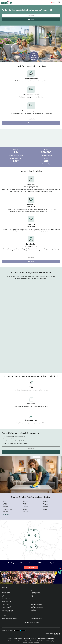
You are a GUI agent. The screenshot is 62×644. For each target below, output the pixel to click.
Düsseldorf (6, 511)
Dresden (25, 508)
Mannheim (26, 511)
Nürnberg (46, 502)
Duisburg (45, 505)
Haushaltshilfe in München (8, 610)
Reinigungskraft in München (37, 606)
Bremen (25, 510)
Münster (45, 510)
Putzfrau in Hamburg (6, 606)
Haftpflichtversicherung (36, 594)
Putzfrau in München (6, 607)
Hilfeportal (31, 404)
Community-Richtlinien (7, 598)
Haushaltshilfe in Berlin (7, 609)
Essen (45, 508)
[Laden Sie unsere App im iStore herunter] (16, 631)
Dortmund (26, 505)
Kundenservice (31, 420)
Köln (4, 508)
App (3, 597)
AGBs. (50, 211)
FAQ (32, 595)
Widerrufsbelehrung (35, 592)
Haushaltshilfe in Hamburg (8, 612)
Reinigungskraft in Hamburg (37, 607)
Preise (3, 595)
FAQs (31, 387)
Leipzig (25, 503)
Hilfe (32, 597)
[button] (54, 3)
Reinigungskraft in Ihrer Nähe (37, 609)
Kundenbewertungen (6, 592)
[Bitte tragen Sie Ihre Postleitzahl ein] (31, 16)
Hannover (25, 506)
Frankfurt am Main (8, 510)
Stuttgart (25, 502)
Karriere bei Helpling (6, 594)
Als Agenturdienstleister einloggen (9, 618)
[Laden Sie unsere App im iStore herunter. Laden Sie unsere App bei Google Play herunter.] (23, 631)
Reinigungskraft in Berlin (36, 605)
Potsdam (5, 503)
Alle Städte (5, 515)
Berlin (4, 502)
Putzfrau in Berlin (5, 605)
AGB (32, 591)
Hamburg (5, 506)
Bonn (44, 503)
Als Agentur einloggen (37, 618)
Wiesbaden (46, 506)
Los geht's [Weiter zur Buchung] (31, 20)
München (5, 505)
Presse (3, 591)
